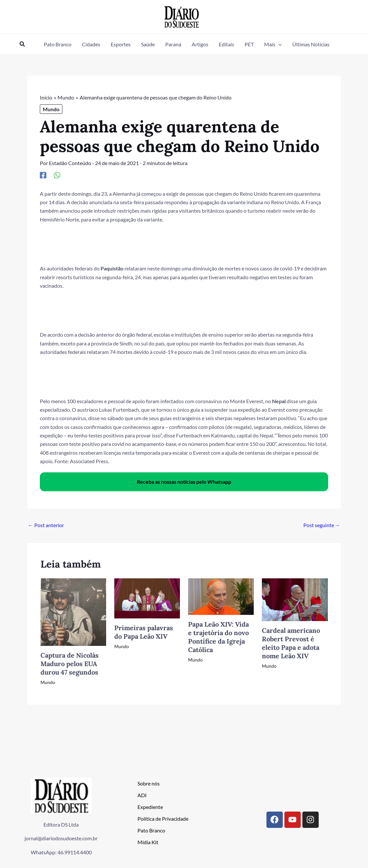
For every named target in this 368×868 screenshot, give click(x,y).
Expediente (150, 807)
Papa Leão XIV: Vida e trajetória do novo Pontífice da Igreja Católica (218, 637)
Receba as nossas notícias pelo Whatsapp (184, 481)
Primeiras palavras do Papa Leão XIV (144, 632)
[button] (23, 44)
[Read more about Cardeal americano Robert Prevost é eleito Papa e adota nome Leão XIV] (295, 599)
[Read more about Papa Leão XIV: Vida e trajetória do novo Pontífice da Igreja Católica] (221, 595)
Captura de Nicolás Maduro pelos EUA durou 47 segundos (70, 664)
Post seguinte (322, 525)
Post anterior (46, 525)
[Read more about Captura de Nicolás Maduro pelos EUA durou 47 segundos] (73, 611)
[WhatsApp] (57, 175)
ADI (142, 795)
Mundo (51, 109)
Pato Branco (151, 830)
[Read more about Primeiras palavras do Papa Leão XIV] (147, 597)
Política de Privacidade (163, 818)
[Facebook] (43, 175)
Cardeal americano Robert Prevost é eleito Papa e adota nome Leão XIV (291, 643)
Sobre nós (149, 783)
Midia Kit (148, 842)
